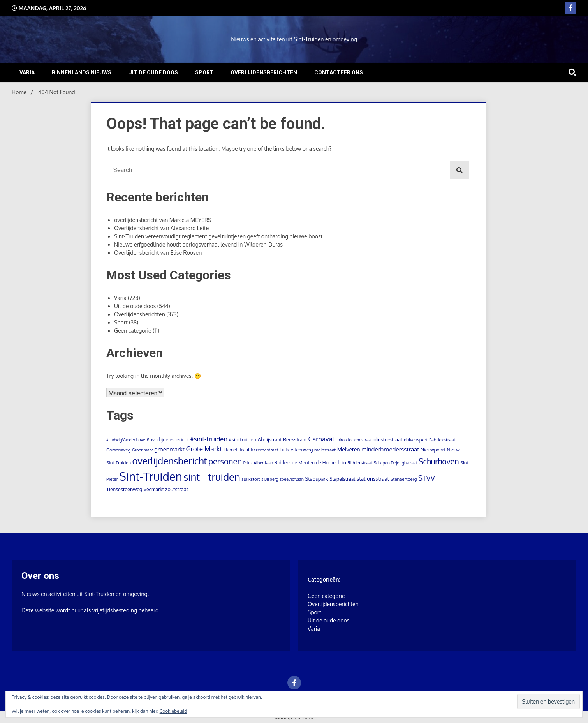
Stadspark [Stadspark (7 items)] (316, 479)
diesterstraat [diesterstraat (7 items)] (388, 439)
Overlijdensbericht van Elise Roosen (158, 253)
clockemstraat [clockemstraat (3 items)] (359, 440)
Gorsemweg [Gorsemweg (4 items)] (118, 450)
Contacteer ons (339, 72)
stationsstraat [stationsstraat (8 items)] (373, 479)
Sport (204, 72)
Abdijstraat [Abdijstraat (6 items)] (270, 439)
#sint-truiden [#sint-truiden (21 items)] (209, 439)
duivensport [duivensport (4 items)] (416, 440)
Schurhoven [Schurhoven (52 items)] (439, 461)
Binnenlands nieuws (82, 72)
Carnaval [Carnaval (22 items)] (321, 439)
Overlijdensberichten (264, 72)
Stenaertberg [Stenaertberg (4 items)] (404, 479)
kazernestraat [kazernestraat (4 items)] (265, 450)
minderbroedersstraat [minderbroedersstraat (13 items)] (390, 449)
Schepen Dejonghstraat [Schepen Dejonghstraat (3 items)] (396, 463)
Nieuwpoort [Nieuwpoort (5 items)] (433, 450)
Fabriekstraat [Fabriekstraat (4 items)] (442, 440)
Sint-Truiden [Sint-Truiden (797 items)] (151, 476)
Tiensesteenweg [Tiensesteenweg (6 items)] (124, 489)
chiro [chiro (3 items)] (340, 440)
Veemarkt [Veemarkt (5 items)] (154, 489)
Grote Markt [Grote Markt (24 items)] (204, 449)
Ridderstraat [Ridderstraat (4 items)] (360, 463)
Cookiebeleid (173, 711)
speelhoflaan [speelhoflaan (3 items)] (292, 479)
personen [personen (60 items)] (225, 461)
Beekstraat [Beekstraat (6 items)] (295, 439)
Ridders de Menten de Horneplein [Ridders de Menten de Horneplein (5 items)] (310, 463)
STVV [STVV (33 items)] (427, 478)
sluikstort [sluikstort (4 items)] (251, 479)
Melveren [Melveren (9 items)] (349, 449)
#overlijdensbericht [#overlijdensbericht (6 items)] (168, 439)
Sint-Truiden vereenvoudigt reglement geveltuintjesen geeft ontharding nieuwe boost (218, 236)
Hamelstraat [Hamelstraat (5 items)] (237, 450)
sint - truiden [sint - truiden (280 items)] (212, 477)
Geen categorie (133, 331)
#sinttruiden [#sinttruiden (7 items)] (243, 439)
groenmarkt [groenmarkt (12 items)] (169, 449)
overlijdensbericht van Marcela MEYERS (163, 220)
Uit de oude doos (153, 72)
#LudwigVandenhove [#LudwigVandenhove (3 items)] (126, 440)
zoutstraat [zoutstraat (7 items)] (177, 489)
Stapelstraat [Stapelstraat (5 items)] (342, 479)
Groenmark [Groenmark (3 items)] (143, 450)
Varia (27, 72)
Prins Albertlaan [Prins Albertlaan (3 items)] (258, 463)
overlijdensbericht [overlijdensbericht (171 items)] (170, 461)
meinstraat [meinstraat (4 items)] (325, 450)
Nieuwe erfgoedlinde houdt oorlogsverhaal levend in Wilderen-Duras (198, 244)
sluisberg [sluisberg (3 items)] (270, 479)
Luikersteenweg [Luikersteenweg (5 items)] (296, 450)
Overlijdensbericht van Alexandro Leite (161, 228)
